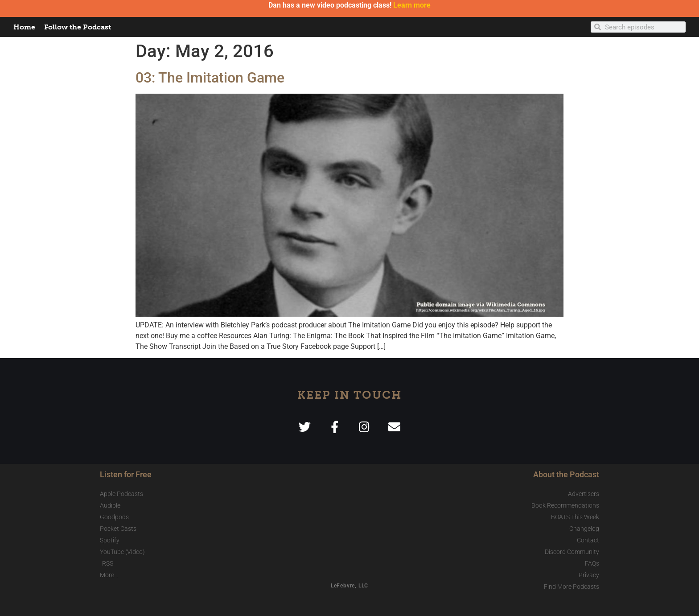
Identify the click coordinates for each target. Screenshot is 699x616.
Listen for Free (126, 474)
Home (24, 27)
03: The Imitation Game (210, 78)
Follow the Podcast (78, 27)
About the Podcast (566, 474)
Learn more (412, 5)
